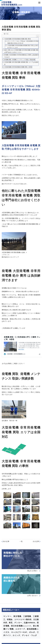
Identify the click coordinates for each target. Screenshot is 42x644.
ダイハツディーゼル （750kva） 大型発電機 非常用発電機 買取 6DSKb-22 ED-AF (23, 42)
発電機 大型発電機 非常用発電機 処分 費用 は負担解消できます (21, 56)
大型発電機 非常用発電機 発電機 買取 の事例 (18, 67)
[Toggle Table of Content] (37, 36)
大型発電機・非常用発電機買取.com (12, 4)
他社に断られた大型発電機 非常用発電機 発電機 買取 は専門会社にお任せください (21, 51)
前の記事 (6, 541)
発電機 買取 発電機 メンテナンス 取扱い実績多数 (20, 60)
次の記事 (37, 541)
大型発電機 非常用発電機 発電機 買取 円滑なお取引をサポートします (23, 47)
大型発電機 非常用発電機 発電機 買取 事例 (17, 39)
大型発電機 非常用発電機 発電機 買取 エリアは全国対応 (21, 63)
